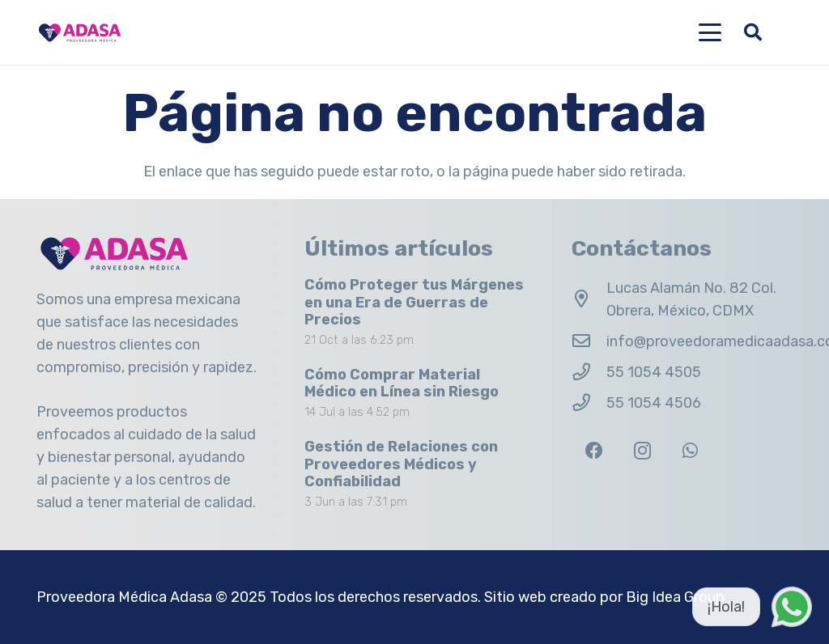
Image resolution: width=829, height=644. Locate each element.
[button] (710, 32)
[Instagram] (642, 451)
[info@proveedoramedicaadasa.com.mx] (589, 341)
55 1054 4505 (654, 372)
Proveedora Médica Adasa (124, 597)
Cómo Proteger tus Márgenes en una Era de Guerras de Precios (414, 302)
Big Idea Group (675, 597)
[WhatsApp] (690, 451)
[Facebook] (594, 451)
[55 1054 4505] (589, 372)
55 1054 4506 (654, 403)
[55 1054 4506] (589, 403)
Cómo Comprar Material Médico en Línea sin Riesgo (402, 383)
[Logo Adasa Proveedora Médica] (80, 33)
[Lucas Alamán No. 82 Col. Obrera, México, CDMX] (589, 299)
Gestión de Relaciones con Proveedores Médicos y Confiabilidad (401, 463)
